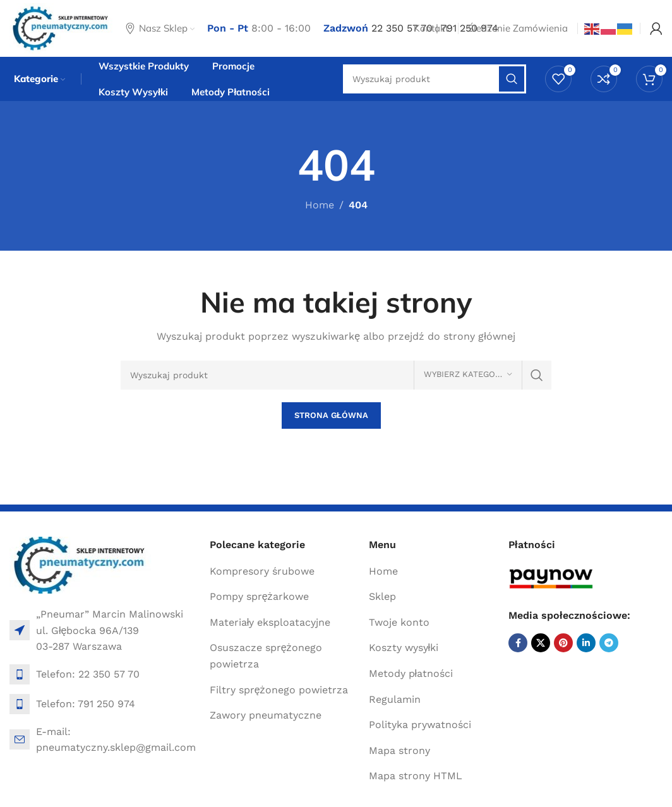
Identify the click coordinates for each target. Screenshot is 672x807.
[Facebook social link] (518, 643)
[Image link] (81, 564)
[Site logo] (61, 27)
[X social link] (541, 643)
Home (320, 205)
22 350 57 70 (402, 28)
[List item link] (103, 674)
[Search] (336, 375)
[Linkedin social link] (586, 643)
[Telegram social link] (609, 643)
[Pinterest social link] (563, 643)
